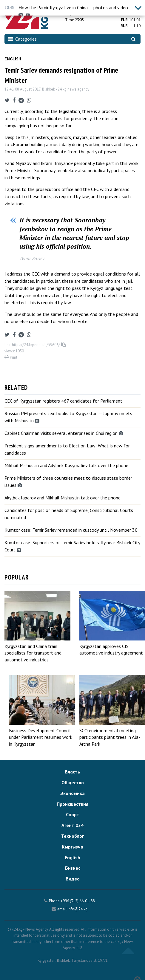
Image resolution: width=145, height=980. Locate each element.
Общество (73, 782)
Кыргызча (72, 847)
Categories (22, 39)
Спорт (73, 814)
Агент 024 (72, 825)
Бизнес (73, 868)
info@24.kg (78, 909)
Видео (73, 879)
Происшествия (72, 804)
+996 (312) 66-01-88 (78, 901)
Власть (72, 772)
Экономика (72, 793)
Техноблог (72, 836)
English (13, 59)
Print (11, 357)
